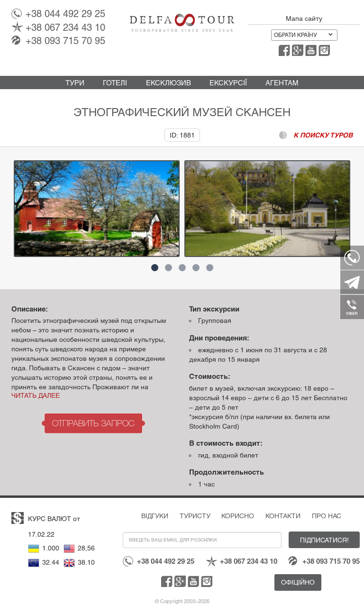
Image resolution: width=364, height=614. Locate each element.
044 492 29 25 (65, 14)
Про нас (327, 516)
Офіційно (298, 582)
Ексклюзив (168, 83)
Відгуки (155, 516)
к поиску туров (323, 135)
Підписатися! (324, 540)
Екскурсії (228, 83)
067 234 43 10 (65, 27)
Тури (75, 83)
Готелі (115, 83)
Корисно (238, 516)
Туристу (195, 516)
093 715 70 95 (65, 41)
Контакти (283, 516)
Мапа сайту (304, 18)
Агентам (282, 83)
